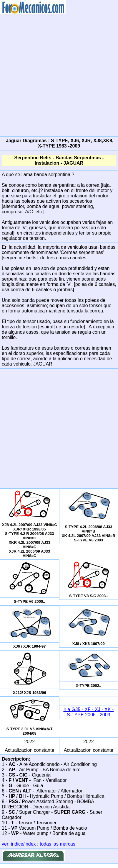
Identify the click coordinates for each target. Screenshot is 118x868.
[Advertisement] (58, 75)
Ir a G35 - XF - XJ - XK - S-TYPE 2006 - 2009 (88, 712)
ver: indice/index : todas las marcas (39, 844)
